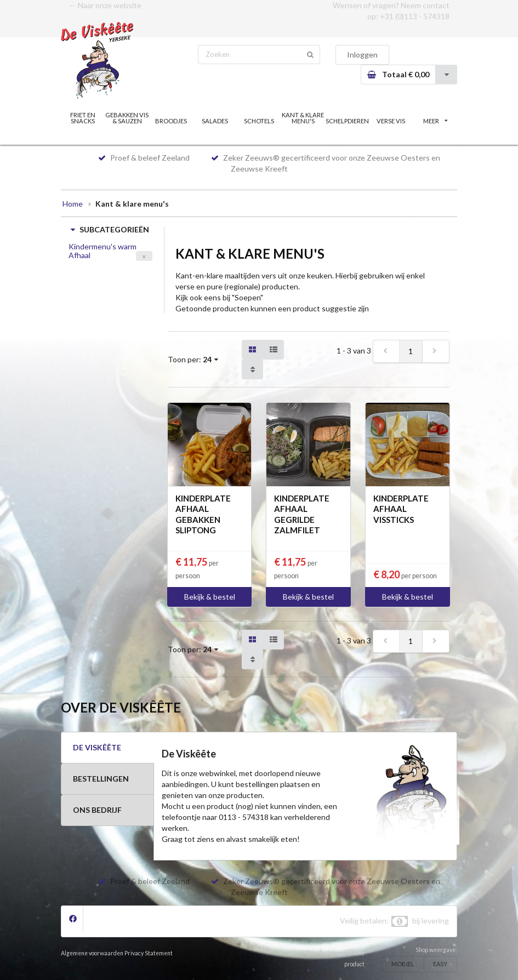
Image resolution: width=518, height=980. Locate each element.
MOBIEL (403, 964)
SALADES (215, 121)
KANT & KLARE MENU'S (303, 118)
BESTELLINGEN (101, 779)
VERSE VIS (391, 121)
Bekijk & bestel (210, 597)
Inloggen (362, 55)
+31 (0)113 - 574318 (415, 16)
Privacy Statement (149, 953)
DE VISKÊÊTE (97, 747)
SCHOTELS (259, 121)
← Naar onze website (105, 5)
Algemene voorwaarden (92, 953)
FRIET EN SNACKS (83, 118)
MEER (435, 121)
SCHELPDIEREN (347, 121)
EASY (440, 964)
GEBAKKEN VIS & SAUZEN (127, 118)
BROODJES (171, 121)
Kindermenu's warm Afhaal (103, 251)
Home (73, 204)
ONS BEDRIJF (97, 810)
